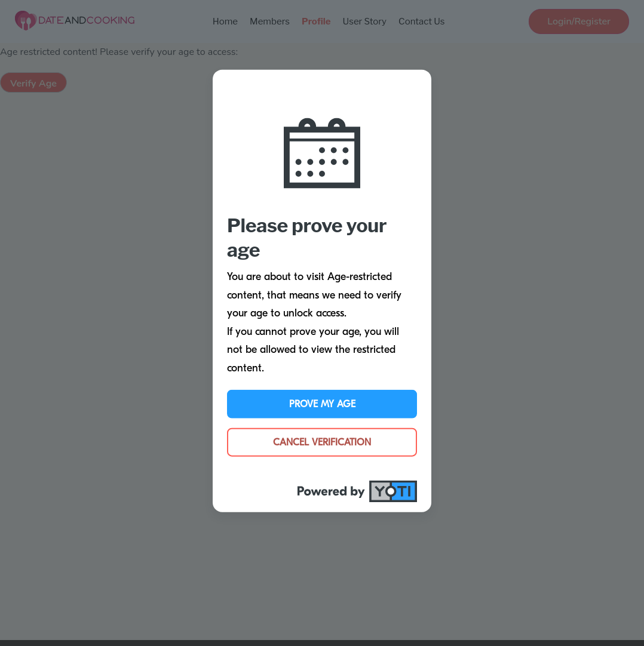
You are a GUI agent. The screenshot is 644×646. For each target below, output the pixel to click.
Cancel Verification (322, 442)
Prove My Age (322, 404)
